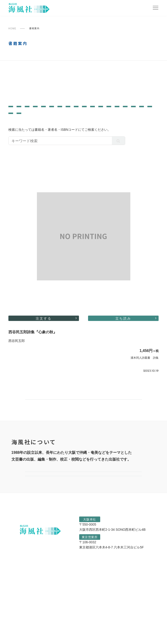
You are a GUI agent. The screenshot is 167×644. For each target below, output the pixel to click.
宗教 (82, 127)
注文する (44, 340)
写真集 (141, 113)
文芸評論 (18, 113)
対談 (105, 113)
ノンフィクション (48, 113)
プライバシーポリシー (34, 639)
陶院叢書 (98, 78)
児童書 (16, 127)
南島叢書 (17, 78)
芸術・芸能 (72, 120)
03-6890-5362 (120, 604)
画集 (89, 113)
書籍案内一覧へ (83, 428)
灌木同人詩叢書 (23, 98)
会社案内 (83, 514)
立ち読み (123, 340)
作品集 (122, 113)
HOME (12, 29)
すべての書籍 (102, 98)
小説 (141, 120)
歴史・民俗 (20, 120)
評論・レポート (58, 127)
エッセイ (123, 120)
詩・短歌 (138, 127)
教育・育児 (98, 120)
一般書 (26, 88)
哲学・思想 (46, 120)
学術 (74, 113)
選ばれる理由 (84, 533)
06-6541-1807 (124, 585)
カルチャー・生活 (108, 127)
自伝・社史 (20, 133)
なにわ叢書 (100, 88)
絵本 (33, 127)
